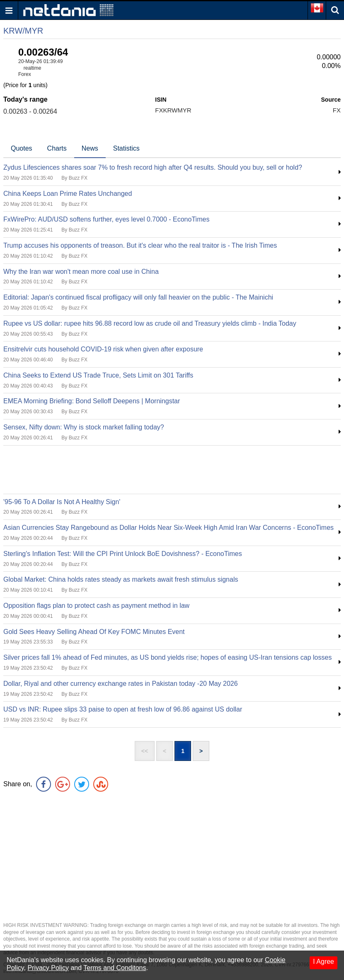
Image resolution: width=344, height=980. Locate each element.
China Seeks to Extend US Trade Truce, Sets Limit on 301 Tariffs (98, 375)
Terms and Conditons (115, 968)
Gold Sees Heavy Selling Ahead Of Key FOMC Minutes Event (94, 632)
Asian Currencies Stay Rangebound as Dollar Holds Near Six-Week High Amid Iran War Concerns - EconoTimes (168, 528)
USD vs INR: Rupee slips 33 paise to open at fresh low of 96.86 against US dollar (123, 709)
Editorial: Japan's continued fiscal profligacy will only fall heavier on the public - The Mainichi (138, 297)
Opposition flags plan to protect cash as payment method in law (96, 606)
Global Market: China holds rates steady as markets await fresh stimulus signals (121, 579)
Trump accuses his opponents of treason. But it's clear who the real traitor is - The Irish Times (140, 245)
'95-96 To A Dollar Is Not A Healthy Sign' (62, 502)
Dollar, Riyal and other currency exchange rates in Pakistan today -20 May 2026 (121, 684)
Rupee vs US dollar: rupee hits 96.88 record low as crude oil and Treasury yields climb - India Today (150, 323)
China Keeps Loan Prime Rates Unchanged (68, 194)
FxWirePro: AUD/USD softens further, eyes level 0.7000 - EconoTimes (106, 219)
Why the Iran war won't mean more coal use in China (81, 272)
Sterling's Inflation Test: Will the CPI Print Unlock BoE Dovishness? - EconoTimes (123, 554)
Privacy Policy (48, 968)
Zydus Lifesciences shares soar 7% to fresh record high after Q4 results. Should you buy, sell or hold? (153, 167)
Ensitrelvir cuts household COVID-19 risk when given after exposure (103, 349)
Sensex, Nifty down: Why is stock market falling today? (84, 427)
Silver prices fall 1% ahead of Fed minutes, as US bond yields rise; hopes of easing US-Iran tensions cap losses (167, 657)
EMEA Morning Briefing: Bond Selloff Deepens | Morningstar (92, 401)
